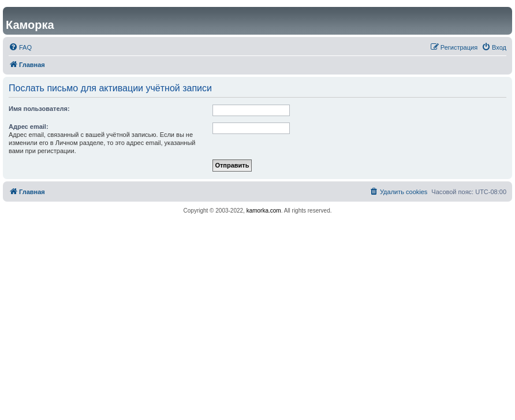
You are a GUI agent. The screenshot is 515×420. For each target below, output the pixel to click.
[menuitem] (20, 47)
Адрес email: (29, 127)
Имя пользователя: (39, 109)
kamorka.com (264, 211)
